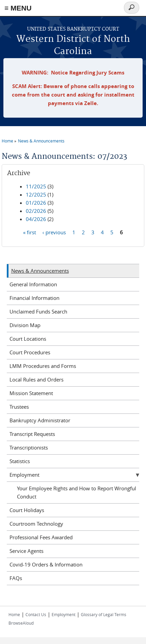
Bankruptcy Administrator (40, 420)
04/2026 (36, 219)
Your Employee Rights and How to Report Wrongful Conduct (77, 492)
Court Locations (28, 339)
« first (30, 232)
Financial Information (34, 298)
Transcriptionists (29, 447)
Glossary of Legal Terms (104, 614)
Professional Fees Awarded (41, 537)
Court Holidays (27, 510)
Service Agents (26, 551)
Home (7, 141)
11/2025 (36, 186)
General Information (33, 284)
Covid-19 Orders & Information (46, 564)
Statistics (20, 461)
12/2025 (36, 194)
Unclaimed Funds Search (38, 311)
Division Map (25, 325)
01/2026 (36, 203)
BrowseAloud (21, 623)
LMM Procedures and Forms (43, 366)
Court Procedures (30, 352)
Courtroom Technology (36, 524)
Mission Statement (31, 393)
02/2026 (36, 211)
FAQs (16, 578)
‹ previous (54, 232)
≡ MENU (18, 8)
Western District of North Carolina (73, 45)
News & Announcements (41, 141)
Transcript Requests (32, 434)
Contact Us (36, 614)
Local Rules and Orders (36, 379)
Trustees (19, 407)
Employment (24, 475)
